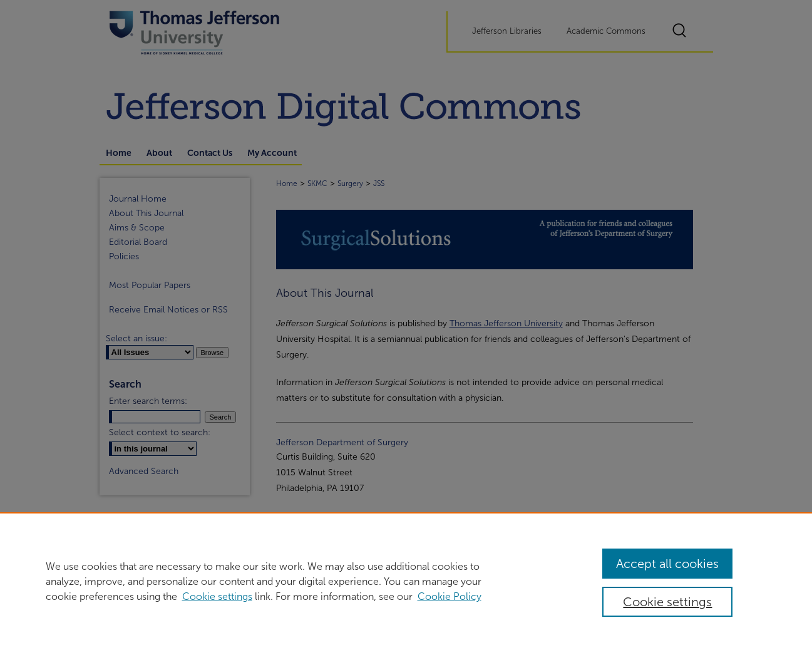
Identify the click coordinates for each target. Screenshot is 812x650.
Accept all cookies (667, 564)
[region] (406, 581)
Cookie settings (217, 596)
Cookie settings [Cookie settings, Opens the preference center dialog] (667, 602)
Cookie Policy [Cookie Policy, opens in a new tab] (450, 596)
